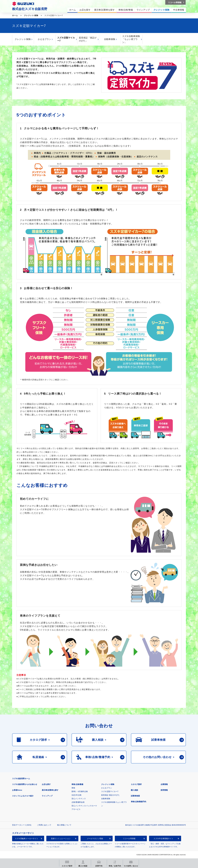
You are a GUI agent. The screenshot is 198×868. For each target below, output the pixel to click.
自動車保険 (110, 39)
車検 (73, 788)
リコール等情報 (129, 839)
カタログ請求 (136, 784)
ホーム (15, 15)
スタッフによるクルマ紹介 (23, 796)
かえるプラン (44, 39)
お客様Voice (17, 790)
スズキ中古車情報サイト (163, 839)
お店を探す (46, 784)
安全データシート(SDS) (22, 825)
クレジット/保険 (31, 15)
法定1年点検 (76, 795)
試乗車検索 (135, 796)
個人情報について (64, 825)
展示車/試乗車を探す (50, 790)
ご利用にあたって (44, 825)
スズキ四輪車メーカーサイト (26, 839)
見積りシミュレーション (61, 839)
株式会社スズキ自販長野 (30, 9)
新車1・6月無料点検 (80, 791)
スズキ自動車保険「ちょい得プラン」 (131, 39)
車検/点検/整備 (77, 784)
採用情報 (164, 790)
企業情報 (164, 784)
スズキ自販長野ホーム (21, 779)
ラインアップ (47, 796)
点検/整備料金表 (78, 802)
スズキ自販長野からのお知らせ (25, 784)
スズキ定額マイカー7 (66, 39)
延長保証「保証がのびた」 (88, 39)
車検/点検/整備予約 (139, 802)
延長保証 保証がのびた (110, 795)
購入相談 (134, 790)
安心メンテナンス (79, 799)
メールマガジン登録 (95, 839)
